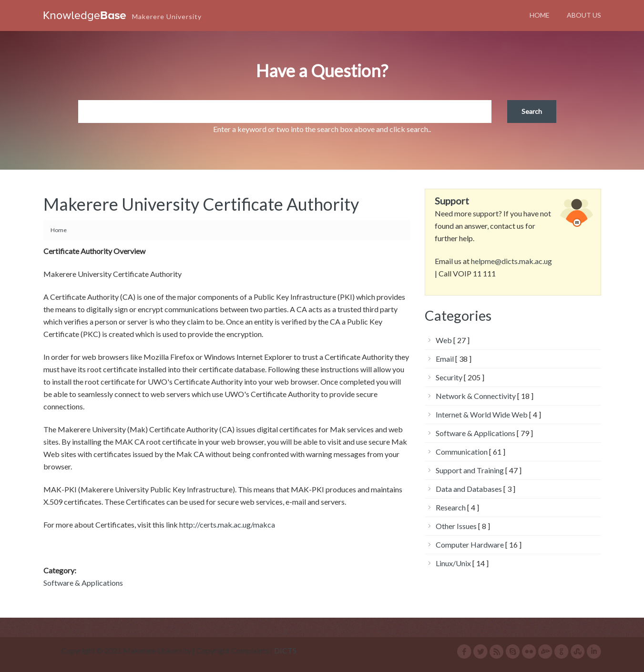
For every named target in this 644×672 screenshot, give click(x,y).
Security (449, 377)
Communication (462, 452)
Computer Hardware (470, 545)
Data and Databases (469, 489)
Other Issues (456, 526)
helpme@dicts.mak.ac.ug (511, 261)
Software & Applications (83, 583)
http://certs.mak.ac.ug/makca (227, 524)
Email (445, 359)
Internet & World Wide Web (482, 414)
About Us (584, 15)
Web (444, 340)
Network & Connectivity (476, 396)
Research (451, 507)
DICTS (285, 650)
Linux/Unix (453, 563)
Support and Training (470, 470)
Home (540, 15)
